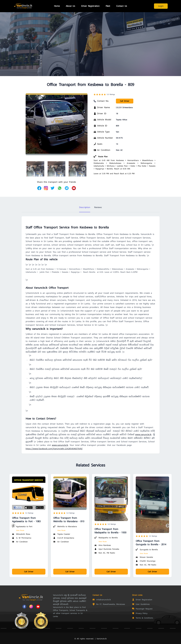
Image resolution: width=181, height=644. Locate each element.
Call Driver (125, 101)
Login (161, 6)
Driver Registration (90, 6)
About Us (70, 6)
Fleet (108, 6)
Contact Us (122, 6)
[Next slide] (83, 169)
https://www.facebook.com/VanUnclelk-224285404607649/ (54, 449)
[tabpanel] (91, 335)
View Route (20, 530)
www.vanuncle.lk (143, 435)
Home (57, 6)
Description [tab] (85, 207)
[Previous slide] (30, 169)
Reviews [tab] (98, 207)
